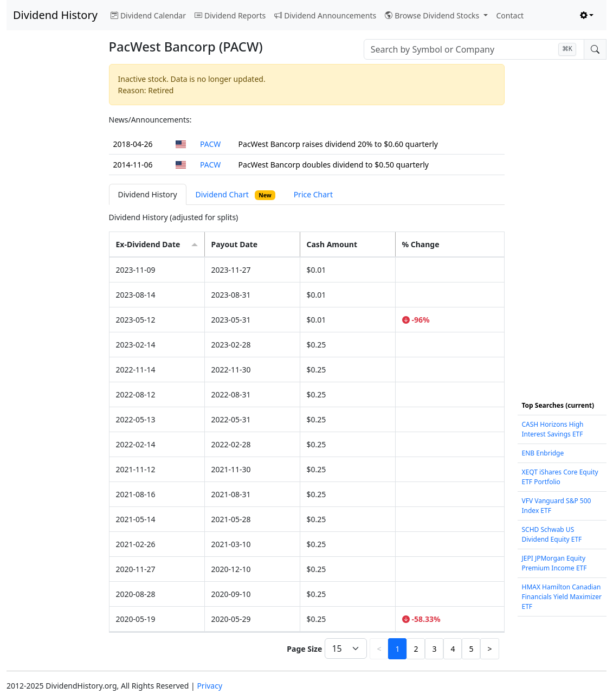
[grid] (307, 445)
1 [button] (397, 649)
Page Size (304, 649)
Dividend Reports (230, 15)
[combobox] (474, 49)
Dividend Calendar (148, 15)
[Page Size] (346, 648)
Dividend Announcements (325, 15)
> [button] (489, 649)
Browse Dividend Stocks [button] (433, 15)
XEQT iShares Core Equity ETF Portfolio (560, 477)
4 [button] (453, 649)
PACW (210, 144)
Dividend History (55, 15)
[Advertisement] (51, 222)
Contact (510, 15)
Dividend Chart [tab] (235, 195)
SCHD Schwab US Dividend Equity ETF (552, 534)
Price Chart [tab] (313, 194)
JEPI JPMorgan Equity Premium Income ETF (554, 563)
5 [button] (471, 649)
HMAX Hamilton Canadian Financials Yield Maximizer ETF (562, 597)
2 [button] (416, 649)
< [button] (379, 649)
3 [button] (434, 649)
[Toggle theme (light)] (587, 15)
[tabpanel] (307, 437)
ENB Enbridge (543, 453)
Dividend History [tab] (148, 194)
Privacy (209, 686)
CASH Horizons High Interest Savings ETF (553, 429)
